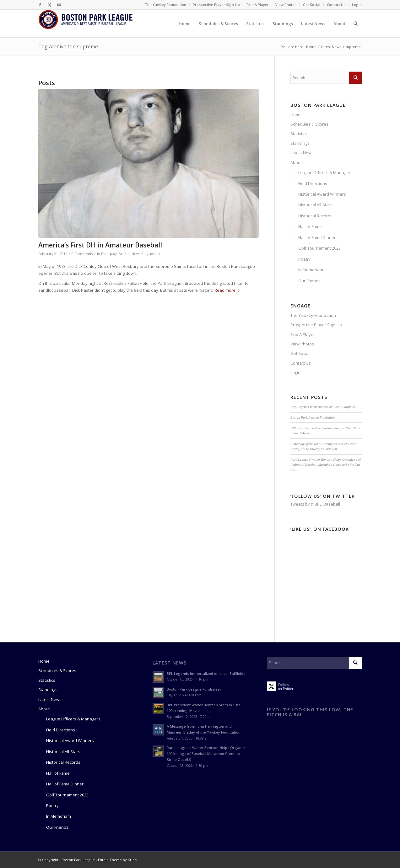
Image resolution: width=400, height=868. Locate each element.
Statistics (299, 133)
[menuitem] (166, 5)
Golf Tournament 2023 (319, 248)
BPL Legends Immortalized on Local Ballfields (323, 407)
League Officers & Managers (325, 172)
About (296, 162)
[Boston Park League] (85, 24)
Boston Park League (78, 860)
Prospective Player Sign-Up (216, 5)
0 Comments (82, 254)
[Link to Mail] (59, 5)
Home (296, 115)
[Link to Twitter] (49, 5)
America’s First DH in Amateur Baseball (100, 245)
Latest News (302, 153)
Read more (228, 290)
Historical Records (315, 216)
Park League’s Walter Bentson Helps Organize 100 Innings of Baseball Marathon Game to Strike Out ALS (326, 465)
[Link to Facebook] (40, 5)
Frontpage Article (115, 254)
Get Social (312, 5)
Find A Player (258, 5)
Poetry (305, 259)
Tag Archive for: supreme (68, 46)
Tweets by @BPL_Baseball (315, 504)
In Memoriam (311, 270)
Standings (300, 143)
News (136, 254)
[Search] (356, 24)
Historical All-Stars (315, 205)
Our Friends (309, 281)
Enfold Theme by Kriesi (118, 860)
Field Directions (313, 183)
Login (357, 5)
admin (154, 254)
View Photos (286, 5)
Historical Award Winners (322, 194)
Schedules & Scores (309, 124)
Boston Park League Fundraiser (313, 417)
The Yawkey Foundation (165, 5)
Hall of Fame (310, 226)
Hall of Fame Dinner (317, 237)
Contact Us (336, 5)
